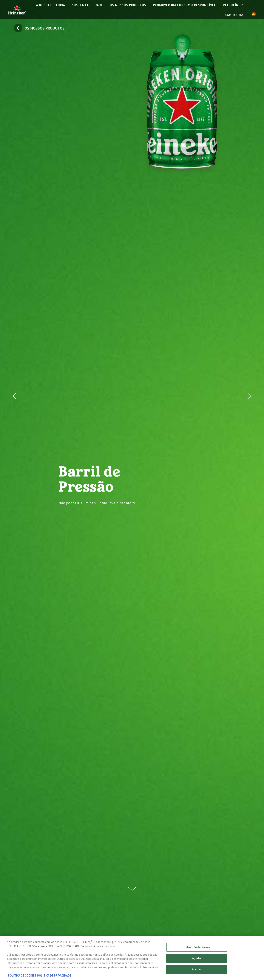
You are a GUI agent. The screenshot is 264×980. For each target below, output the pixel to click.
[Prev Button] (16, 490)
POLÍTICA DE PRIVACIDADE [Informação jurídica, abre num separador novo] (54, 977)
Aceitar (197, 970)
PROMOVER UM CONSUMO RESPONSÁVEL (184, 5)
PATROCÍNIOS (233, 5)
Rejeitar (197, 959)
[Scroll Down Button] (132, 886)
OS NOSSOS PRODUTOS (128, 5)
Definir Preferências (197, 948)
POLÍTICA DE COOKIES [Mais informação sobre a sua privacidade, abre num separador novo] (22, 977)
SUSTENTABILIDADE (87, 5)
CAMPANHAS (235, 15)
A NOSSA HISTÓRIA (51, 5)
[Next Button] (248, 490)
